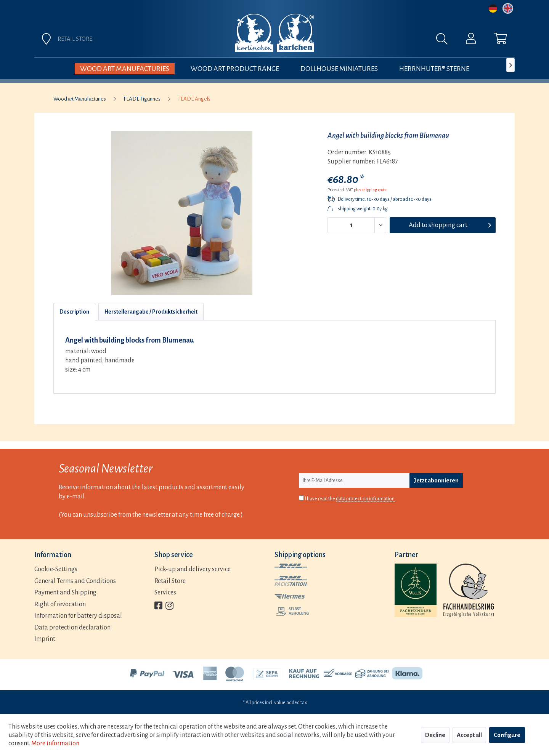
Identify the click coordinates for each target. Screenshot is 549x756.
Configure (507, 735)
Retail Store (170, 581)
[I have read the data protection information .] (301, 498)
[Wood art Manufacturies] (125, 69)
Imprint (45, 639)
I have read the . (350, 499)
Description (74, 312)
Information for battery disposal (78, 616)
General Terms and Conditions (75, 581)
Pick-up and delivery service (193, 569)
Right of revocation (60, 604)
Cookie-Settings (56, 569)
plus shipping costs (370, 190)
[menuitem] (359, 41)
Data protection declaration (72, 628)
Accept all (469, 735)
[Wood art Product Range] (235, 69)
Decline (435, 735)
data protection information (365, 499)
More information (55, 743)
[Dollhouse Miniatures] (339, 69)
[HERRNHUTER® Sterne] (434, 69)
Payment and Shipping (65, 593)
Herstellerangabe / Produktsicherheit (151, 312)
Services (165, 593)
